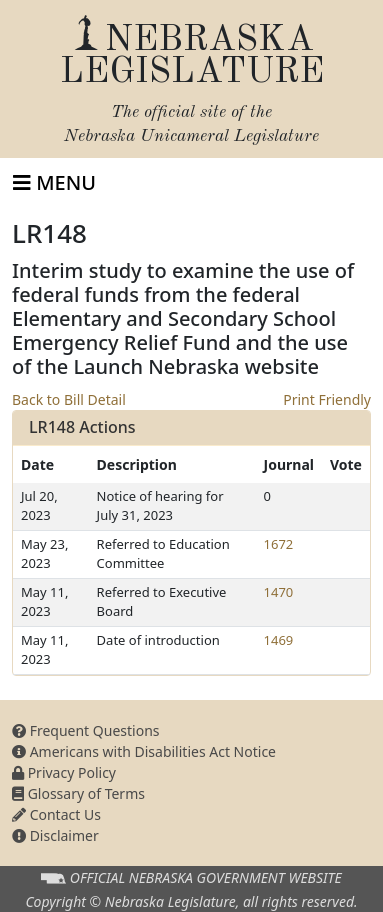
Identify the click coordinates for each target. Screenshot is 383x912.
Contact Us (56, 814)
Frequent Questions (86, 730)
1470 (279, 592)
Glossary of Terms (78, 793)
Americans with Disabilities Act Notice (144, 751)
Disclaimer (55, 835)
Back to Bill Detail (69, 399)
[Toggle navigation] (54, 183)
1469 (279, 640)
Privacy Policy (64, 772)
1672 (279, 544)
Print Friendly (327, 399)
